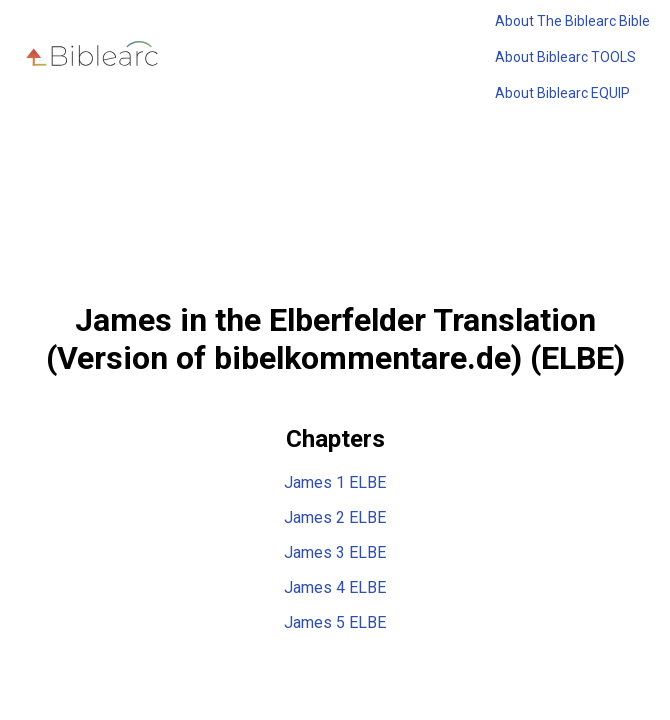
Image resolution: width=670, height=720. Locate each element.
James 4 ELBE (335, 587)
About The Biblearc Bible (572, 21)
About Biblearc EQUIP (562, 93)
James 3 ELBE (335, 552)
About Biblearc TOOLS (565, 57)
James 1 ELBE (335, 482)
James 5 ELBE (335, 622)
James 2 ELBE (335, 517)
